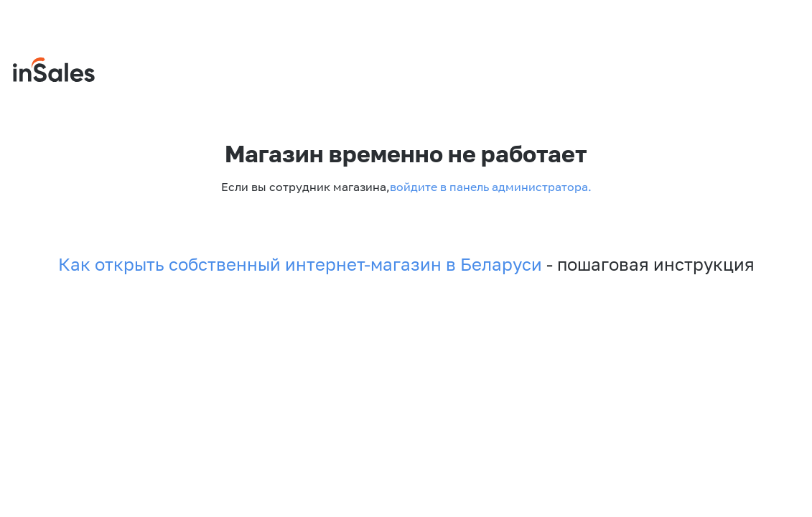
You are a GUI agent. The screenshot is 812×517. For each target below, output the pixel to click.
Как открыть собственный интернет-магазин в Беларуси (300, 264)
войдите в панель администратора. (491, 187)
